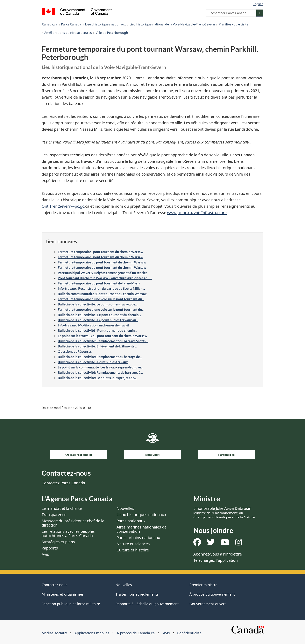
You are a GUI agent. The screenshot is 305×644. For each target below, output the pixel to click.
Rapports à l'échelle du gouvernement (147, 604)
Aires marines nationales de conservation (142, 529)
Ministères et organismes (63, 594)
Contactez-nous (54, 585)
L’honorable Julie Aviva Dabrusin (224, 513)
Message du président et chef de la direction (73, 523)
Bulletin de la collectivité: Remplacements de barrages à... (100, 372)
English (258, 4)
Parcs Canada (71, 24)
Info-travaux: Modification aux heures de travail (93, 325)
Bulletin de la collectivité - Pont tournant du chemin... (97, 330)
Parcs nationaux (131, 521)
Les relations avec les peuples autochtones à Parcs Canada (68, 533)
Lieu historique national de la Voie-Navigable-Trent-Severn (172, 24)
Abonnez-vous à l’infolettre (218, 554)
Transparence (54, 515)
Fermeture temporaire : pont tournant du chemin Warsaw (100, 252)
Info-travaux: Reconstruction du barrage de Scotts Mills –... (101, 288)
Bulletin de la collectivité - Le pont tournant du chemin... (99, 315)
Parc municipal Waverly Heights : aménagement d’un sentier (102, 273)
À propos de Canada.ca (136, 633)
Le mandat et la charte (62, 508)
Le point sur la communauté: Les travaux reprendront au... (101, 367)
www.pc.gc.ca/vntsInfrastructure (197, 213)
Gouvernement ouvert (208, 604)
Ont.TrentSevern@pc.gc (63, 206)
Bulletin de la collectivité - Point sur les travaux (93, 362)
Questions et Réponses (75, 351)
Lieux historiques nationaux (105, 24)
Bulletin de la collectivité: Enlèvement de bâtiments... (97, 346)
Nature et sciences (133, 544)
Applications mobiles (92, 633)
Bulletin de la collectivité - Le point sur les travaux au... (98, 320)
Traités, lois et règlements (137, 594)
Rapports (50, 548)
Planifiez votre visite (234, 24)
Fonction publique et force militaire (71, 604)
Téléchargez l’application (216, 560)
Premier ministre (203, 585)
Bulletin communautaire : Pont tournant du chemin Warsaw (102, 294)
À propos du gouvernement (212, 594)
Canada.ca (50, 24)
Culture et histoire (133, 550)
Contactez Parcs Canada (63, 483)
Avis (45, 554)
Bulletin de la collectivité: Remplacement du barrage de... (100, 357)
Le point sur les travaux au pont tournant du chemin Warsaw (102, 336)
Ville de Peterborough (112, 33)
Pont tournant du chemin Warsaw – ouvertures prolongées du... (105, 278)
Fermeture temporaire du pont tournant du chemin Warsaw (102, 262)
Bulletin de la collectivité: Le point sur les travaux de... (98, 304)
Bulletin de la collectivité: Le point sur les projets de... (97, 378)
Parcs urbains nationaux (138, 538)
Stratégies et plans (58, 542)
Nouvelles (125, 508)
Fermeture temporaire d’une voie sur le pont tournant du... (101, 299)
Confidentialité (189, 633)
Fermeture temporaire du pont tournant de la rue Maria (99, 283)
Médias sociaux (54, 633)
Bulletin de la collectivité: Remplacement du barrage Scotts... (103, 341)
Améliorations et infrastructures (68, 33)
